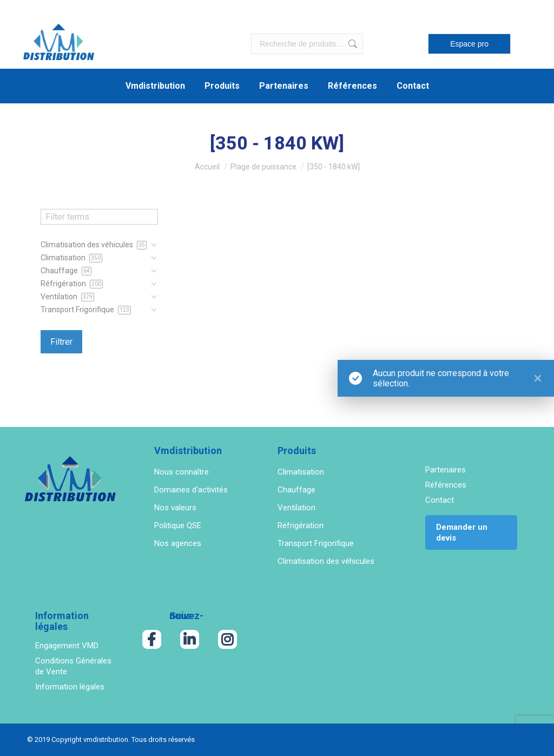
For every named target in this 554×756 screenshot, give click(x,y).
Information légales (70, 687)
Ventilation (296, 508)
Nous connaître (182, 472)
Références (446, 485)
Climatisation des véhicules (326, 561)
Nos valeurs (175, 508)
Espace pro (469, 44)
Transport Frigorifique (316, 543)
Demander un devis (462, 533)
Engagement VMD (67, 646)
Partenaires (446, 470)
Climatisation (301, 472)
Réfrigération (301, 525)
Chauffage (296, 490)
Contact (440, 500)
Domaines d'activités (191, 490)
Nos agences (178, 543)
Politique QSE (178, 525)
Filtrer (61, 342)
